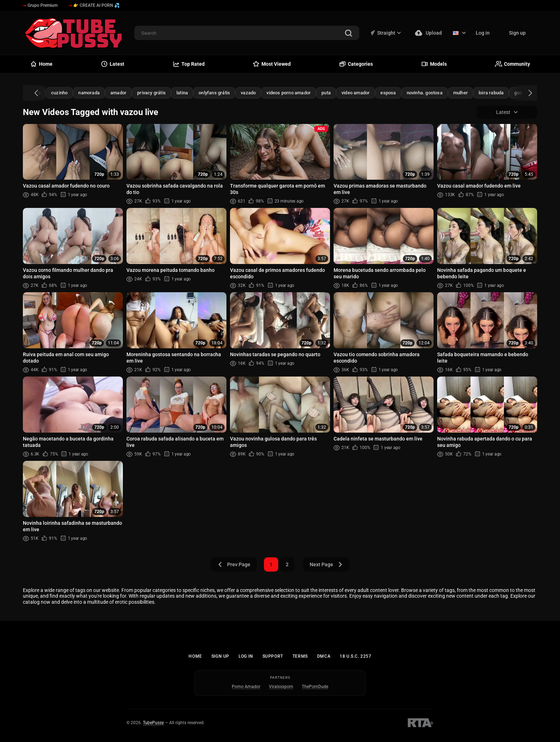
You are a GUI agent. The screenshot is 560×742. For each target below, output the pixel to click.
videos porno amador (289, 93)
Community (512, 64)
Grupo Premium (40, 5)
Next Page (326, 564)
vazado (248, 93)
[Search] (349, 34)
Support (273, 656)
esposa (388, 93)
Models (434, 64)
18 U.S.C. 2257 (355, 656)
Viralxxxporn (281, 687)
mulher (461, 93)
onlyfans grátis (214, 93)
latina (182, 93)
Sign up (517, 33)
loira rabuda (491, 93)
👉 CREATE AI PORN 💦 (94, 5)
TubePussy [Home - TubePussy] (153, 723)
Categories (356, 64)
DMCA (324, 656)
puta (326, 93)
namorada (89, 93)
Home (195, 656)
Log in (483, 33)
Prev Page (234, 564)
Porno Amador (246, 687)
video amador (356, 93)
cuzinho (59, 93)
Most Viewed (272, 64)
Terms (300, 656)
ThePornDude (315, 687)
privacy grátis (151, 93)
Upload (428, 33)
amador (118, 93)
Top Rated (189, 64)
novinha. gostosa (425, 93)
